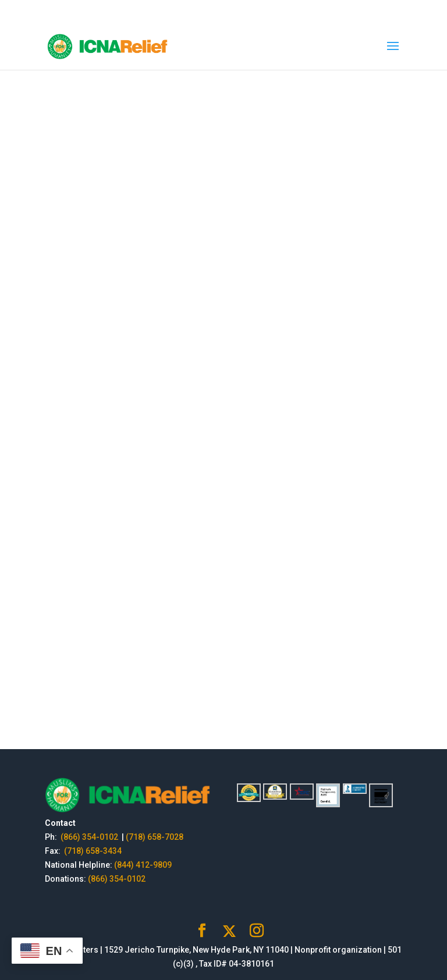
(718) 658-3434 (93, 851)
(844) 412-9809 (143, 865)
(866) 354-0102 (90, 837)
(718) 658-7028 (155, 837)
